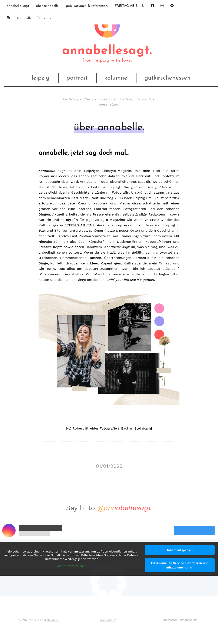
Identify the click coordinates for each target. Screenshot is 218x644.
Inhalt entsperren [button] (180, 550)
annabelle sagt (18, 6)
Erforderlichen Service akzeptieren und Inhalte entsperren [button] (180, 565)
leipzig (41, 78)
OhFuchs (53, 620)
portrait (77, 78)
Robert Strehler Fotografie (95, 428)
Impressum (170, 620)
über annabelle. (48, 6)
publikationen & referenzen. (87, 6)
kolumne (116, 78)
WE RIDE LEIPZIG (148, 220)
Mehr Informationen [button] (72, 566)
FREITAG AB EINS (79, 225)
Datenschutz (188, 620)
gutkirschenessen (167, 78)
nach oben (108, 620)
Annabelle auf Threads (34, 18)
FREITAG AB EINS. (129, 6)
